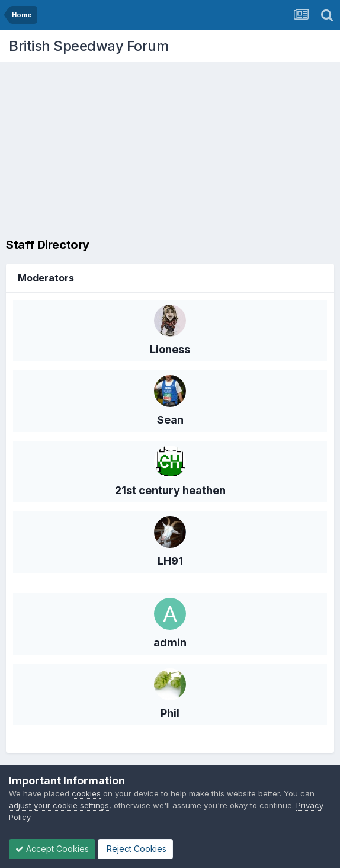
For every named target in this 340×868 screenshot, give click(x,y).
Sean (170, 420)
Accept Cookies (52, 849)
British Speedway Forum (89, 46)
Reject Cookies (135, 849)
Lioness (170, 349)
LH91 (170, 561)
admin (170, 643)
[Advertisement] (173, 151)
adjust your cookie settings (59, 805)
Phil (170, 713)
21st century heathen (170, 490)
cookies (86, 793)
